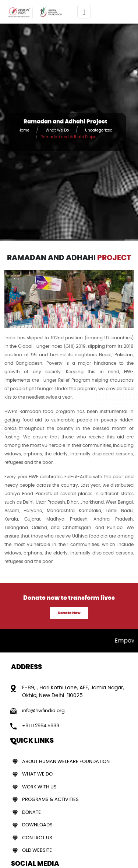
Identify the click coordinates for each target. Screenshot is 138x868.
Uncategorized (99, 130)
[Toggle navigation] (84, 12)
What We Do (57, 130)
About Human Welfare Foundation (66, 762)
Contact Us (37, 838)
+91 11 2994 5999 (41, 726)
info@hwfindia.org (43, 711)
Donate (31, 813)
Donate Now (69, 613)
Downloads (37, 825)
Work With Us (39, 787)
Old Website (37, 850)
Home (24, 130)
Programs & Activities (50, 800)
